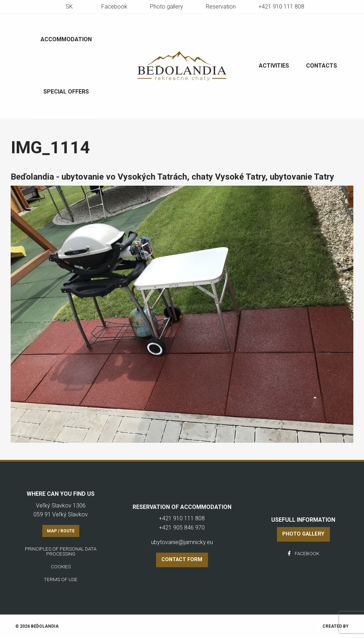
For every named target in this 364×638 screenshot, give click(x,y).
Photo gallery (167, 7)
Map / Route (61, 531)
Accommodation (66, 39)
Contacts (322, 66)
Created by (336, 626)
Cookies (61, 567)
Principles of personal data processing (61, 551)
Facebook (114, 7)
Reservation (221, 7)
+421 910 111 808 (281, 7)
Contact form (182, 560)
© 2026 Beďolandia (37, 626)
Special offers (66, 92)
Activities (274, 66)
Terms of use (61, 579)
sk (69, 7)
